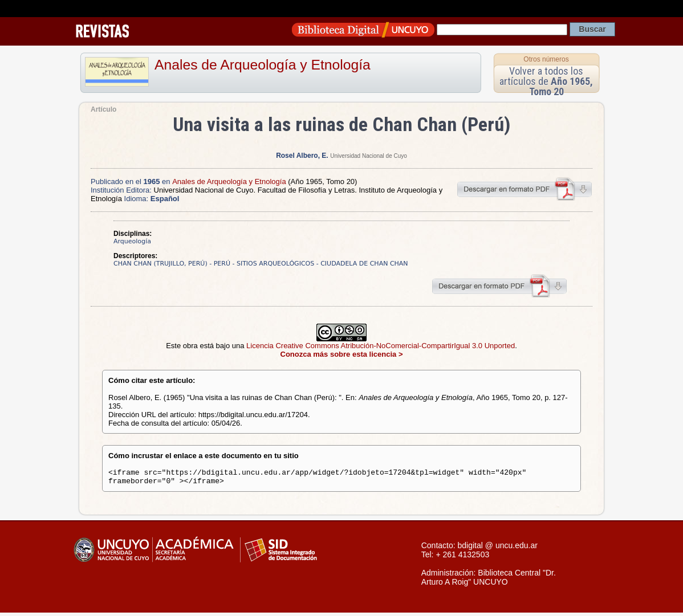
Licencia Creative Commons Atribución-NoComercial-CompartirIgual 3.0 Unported (381, 346)
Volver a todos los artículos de (546, 81)
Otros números (546, 59)
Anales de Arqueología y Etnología (263, 65)
